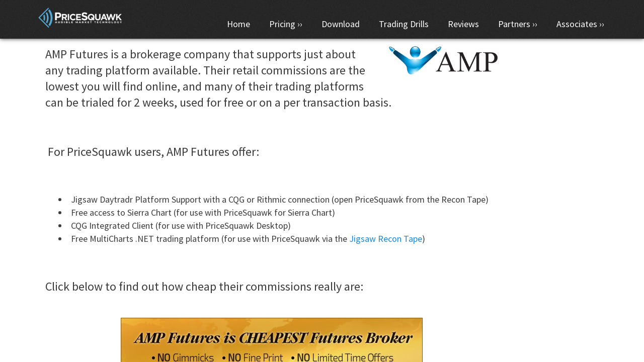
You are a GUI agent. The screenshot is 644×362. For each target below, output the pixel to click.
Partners (514, 24)
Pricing (282, 24)
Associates (577, 24)
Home (238, 24)
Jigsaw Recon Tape (386, 239)
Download (341, 24)
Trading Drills (404, 24)
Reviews (463, 24)
